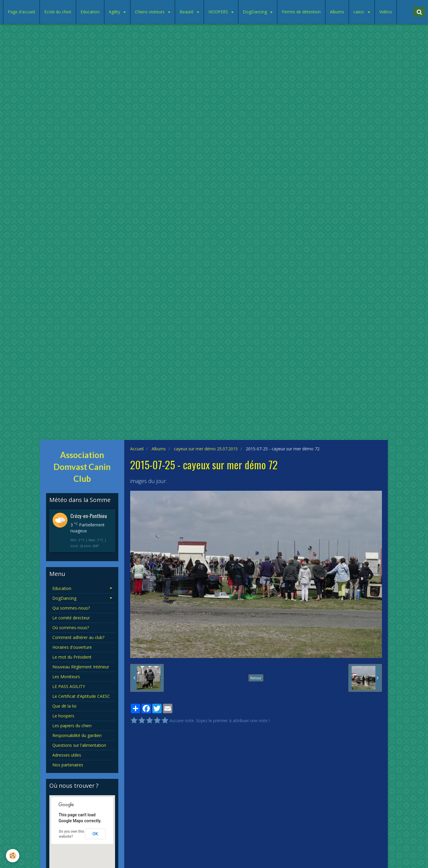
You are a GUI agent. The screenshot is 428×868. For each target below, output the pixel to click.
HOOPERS (219, 12)
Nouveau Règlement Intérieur (81, 667)
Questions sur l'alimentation (79, 745)
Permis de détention (301, 12)
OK (95, 834)
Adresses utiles (67, 755)
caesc (359, 12)
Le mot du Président (72, 657)
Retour (256, 678)
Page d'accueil (21, 12)
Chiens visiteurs (150, 12)
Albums (337, 12)
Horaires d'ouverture (72, 647)
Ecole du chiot (58, 12)
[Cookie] (13, 856)
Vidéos (386, 12)
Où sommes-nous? (71, 628)
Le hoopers (63, 716)
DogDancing (255, 12)
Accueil (137, 449)
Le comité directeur (71, 618)
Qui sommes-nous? (71, 608)
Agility (115, 12)
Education (90, 12)
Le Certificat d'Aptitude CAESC (81, 696)
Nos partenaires (68, 765)
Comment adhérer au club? (78, 637)
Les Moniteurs (66, 677)
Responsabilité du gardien (77, 735)
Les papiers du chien (72, 726)
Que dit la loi (64, 706)
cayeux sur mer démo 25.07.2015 (206, 449)
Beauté (187, 12)
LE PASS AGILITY (69, 686)
